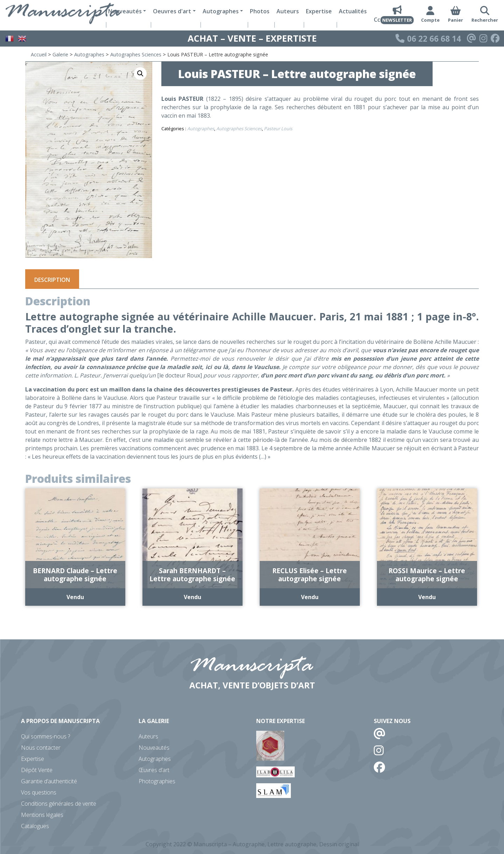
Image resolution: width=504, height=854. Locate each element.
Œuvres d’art (154, 770)
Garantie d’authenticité (49, 781)
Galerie (60, 54)
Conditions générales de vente (59, 804)
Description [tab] (52, 280)
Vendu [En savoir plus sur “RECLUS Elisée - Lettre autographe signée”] (310, 597)
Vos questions (39, 792)
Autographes (89, 54)
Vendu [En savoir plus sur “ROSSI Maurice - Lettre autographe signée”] (427, 597)
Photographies (157, 781)
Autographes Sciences (136, 54)
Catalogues (35, 826)
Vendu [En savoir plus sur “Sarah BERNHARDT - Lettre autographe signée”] (192, 597)
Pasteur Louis (278, 129)
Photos (260, 11)
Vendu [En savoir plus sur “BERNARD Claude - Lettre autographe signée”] (75, 597)
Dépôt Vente (37, 770)
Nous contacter (41, 748)
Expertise (319, 11)
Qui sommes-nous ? (45, 736)
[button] (140, 74)
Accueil (39, 54)
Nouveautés (154, 748)
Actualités (353, 11)
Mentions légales (42, 815)
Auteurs (288, 11)
